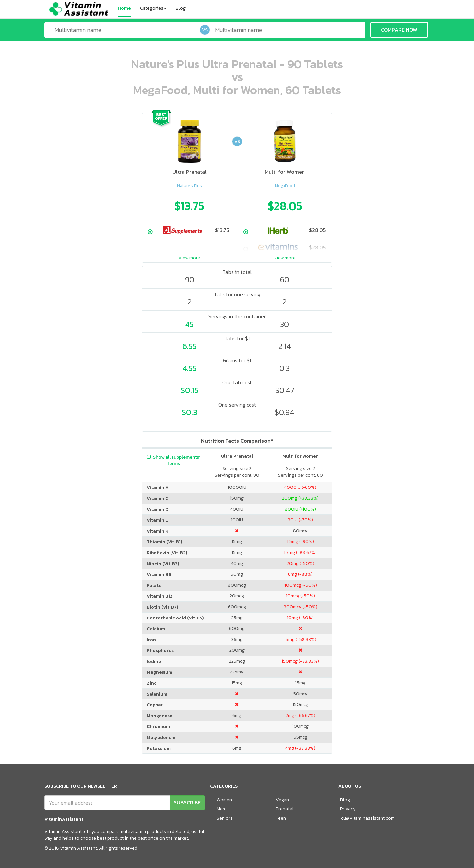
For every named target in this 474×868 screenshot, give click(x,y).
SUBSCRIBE (187, 802)
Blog (181, 8)
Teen (281, 818)
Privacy (348, 809)
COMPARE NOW (399, 30)
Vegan (282, 800)
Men (221, 809)
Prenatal (285, 809)
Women (224, 800)
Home (124, 8)
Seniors (225, 818)
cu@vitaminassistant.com (368, 818)
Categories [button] (153, 8)
